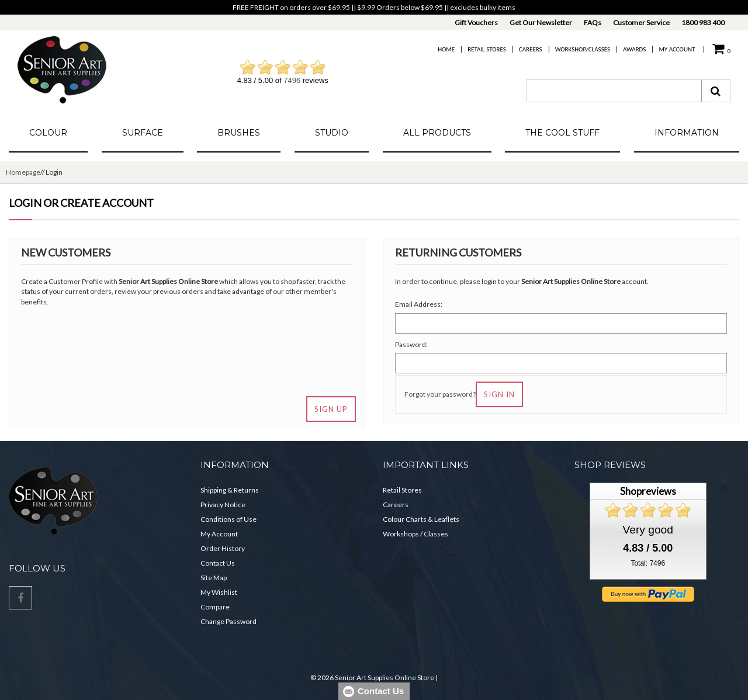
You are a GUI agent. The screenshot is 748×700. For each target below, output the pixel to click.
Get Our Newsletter (541, 22)
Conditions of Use (228, 519)
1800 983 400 (703, 22)
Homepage (23, 172)
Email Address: (419, 304)
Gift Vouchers (476, 22)
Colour (48, 133)
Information (687, 133)
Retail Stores (487, 49)
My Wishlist (219, 592)
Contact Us (218, 563)
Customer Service (641, 22)
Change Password (228, 621)
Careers (531, 49)
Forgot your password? (440, 394)
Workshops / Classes (415, 534)
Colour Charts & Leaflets (421, 519)
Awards (634, 49)
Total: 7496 (648, 563)
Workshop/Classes (583, 49)
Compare (215, 607)
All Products (437, 133)
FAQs (593, 22)
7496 (292, 80)
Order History (223, 548)
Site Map (214, 578)
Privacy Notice (223, 505)
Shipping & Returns (230, 490)
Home (446, 49)
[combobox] (614, 91)
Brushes (239, 133)
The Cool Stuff (562, 133)
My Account (677, 49)
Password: (411, 344)
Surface (143, 133)
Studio (332, 133)
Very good (648, 530)
